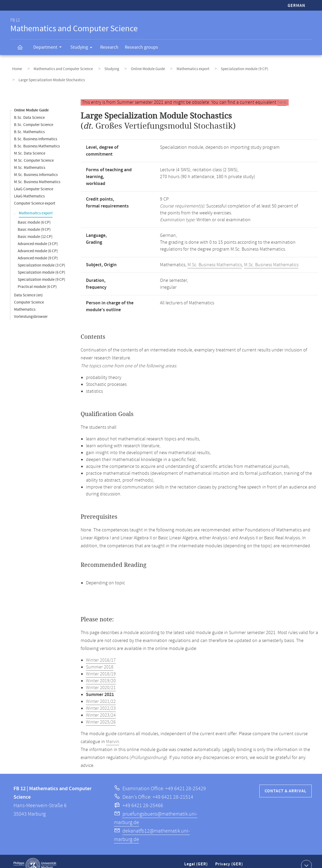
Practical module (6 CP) (37, 279)
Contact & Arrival (286, 783)
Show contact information (306, 857)
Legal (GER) (197, 858)
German (296, 6)
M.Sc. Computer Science (34, 153)
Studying (83, 48)
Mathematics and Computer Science (56, 67)
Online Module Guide (130, 67)
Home (15, 67)
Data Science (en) (28, 287)
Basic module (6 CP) (34, 214)
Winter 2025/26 (101, 714)
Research (109, 47)
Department (49, 48)
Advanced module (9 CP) (38, 250)
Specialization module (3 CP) (42, 257)
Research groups (141, 47)
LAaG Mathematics (29, 188)
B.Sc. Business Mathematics (37, 138)
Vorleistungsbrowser (31, 309)
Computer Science (29, 294)
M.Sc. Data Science (30, 145)
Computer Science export (35, 195)
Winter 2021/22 (101, 694)
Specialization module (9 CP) (217, 67)
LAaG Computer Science (34, 181)
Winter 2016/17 (101, 652)
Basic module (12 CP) (35, 229)
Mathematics (25, 302)
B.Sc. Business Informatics (36, 131)
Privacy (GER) (229, 858)
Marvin (113, 734)
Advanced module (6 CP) (38, 243)
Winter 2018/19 (101, 666)
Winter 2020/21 (101, 680)
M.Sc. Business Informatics (36, 167)
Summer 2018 (100, 659)
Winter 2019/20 (101, 673)
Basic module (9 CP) (34, 222)
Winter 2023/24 (101, 707)
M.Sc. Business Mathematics (37, 174)
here (282, 94)
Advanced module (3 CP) (38, 236)
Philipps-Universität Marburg (35, 857)
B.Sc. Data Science (29, 110)
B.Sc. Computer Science (34, 117)
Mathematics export (170, 67)
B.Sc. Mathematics (29, 124)
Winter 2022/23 (101, 700)
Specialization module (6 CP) (42, 265)
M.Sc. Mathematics (30, 160)
